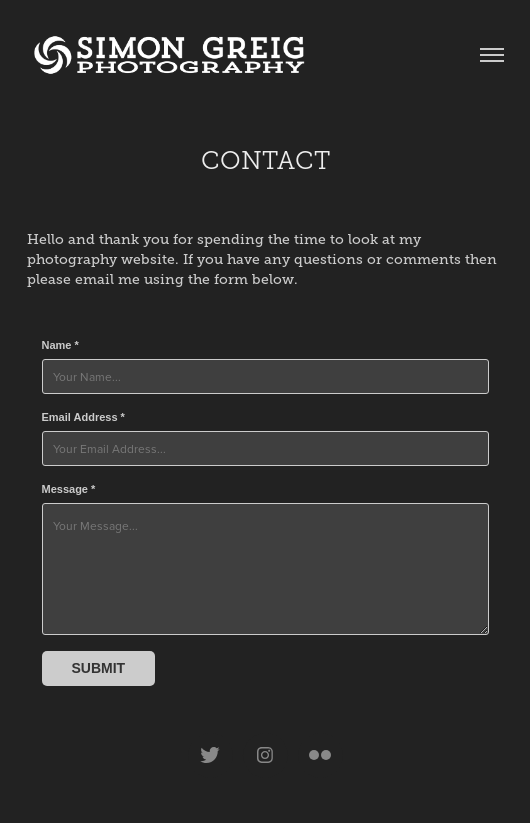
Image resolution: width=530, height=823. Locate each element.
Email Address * (83, 417)
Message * (69, 489)
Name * (60, 345)
